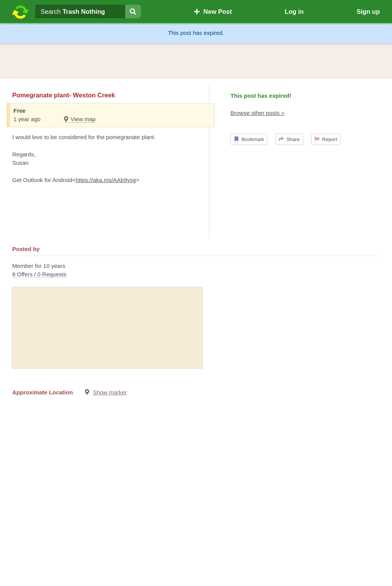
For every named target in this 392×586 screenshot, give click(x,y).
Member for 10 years (196, 271)
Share (289, 139)
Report (326, 139)
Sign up (368, 11)
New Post (213, 11)
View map (79, 119)
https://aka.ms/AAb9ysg (106, 180)
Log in (294, 11)
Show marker (110, 392)
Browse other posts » (257, 113)
